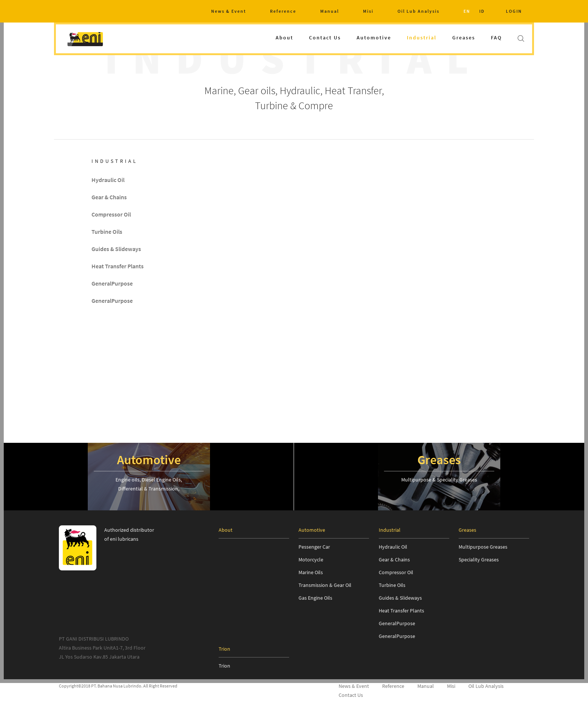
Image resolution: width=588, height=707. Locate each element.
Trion (224, 666)
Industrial (422, 38)
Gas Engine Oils (315, 598)
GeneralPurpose (112, 284)
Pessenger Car (314, 547)
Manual (330, 11)
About (284, 38)
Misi (368, 11)
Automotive (374, 38)
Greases (464, 38)
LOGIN (514, 11)
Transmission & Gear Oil (325, 585)
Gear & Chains (109, 197)
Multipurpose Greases (483, 547)
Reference (283, 11)
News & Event (229, 11)
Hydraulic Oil (108, 180)
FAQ (496, 38)
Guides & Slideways (116, 249)
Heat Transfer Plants (118, 266)
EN (467, 11)
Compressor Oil (111, 215)
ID (482, 11)
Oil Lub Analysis (418, 11)
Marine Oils (311, 572)
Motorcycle (311, 560)
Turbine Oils (107, 232)
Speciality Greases (479, 560)
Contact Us (325, 38)
